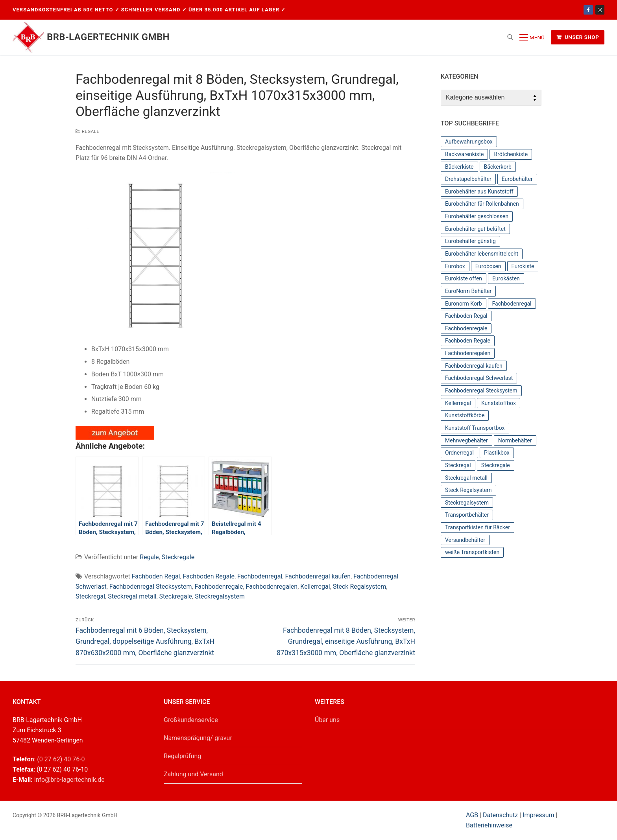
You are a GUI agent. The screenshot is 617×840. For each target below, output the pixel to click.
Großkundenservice (191, 720)
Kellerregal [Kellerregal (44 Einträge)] (458, 403)
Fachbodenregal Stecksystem (151, 587)
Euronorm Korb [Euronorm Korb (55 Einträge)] (464, 304)
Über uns (327, 720)
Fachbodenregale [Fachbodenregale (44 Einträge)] (466, 328)
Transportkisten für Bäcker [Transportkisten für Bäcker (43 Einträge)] (478, 527)
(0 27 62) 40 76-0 (61, 759)
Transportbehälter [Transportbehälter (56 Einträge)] (467, 515)
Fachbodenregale (219, 587)
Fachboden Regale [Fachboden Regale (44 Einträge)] (468, 341)
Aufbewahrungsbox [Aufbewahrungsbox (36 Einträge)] (469, 142)
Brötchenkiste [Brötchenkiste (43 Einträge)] (511, 154)
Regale (88, 131)
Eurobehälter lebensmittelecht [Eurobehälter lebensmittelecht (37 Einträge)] (482, 254)
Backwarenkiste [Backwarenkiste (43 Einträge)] (464, 154)
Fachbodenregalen (272, 587)
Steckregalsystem (220, 596)
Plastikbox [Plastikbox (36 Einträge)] (497, 453)
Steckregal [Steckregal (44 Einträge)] (458, 465)
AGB (473, 815)
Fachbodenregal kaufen (318, 576)
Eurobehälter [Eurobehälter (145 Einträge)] (517, 179)
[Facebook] (588, 10)
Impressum (538, 815)
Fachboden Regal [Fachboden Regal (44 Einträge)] (466, 316)
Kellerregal (315, 587)
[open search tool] (510, 37)
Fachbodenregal (260, 576)
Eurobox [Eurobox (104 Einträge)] (455, 266)
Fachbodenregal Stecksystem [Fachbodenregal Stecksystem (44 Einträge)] (481, 391)
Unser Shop (578, 37)
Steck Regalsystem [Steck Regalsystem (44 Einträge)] (468, 490)
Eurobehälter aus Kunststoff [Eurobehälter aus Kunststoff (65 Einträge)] (479, 192)
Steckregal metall (132, 596)
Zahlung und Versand (193, 774)
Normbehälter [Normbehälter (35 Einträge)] (515, 440)
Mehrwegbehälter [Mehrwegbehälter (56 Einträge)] (466, 440)
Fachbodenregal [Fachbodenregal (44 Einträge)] (512, 304)
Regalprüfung (182, 756)
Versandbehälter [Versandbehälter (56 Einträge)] (465, 540)
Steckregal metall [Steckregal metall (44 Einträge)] (466, 478)
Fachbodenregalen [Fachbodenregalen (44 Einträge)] (468, 353)
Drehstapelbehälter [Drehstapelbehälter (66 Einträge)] (468, 179)
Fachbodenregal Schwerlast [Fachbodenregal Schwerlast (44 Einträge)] (479, 378)
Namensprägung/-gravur (198, 738)
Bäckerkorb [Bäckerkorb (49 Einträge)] (498, 167)
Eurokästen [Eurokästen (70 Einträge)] (506, 278)
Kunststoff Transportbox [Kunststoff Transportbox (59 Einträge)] (475, 428)
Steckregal (90, 596)
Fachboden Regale (209, 576)
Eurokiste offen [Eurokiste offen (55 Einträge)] (464, 278)
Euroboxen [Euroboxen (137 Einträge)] (488, 266)
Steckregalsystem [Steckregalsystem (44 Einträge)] (467, 503)
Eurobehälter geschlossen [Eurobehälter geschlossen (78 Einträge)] (477, 216)
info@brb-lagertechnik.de (69, 780)
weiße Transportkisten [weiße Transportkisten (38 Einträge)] (472, 552)
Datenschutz (500, 815)
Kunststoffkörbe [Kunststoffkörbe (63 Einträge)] (465, 415)
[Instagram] (600, 10)
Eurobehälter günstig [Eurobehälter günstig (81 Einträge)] (470, 241)
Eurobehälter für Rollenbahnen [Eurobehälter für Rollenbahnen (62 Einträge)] (482, 204)
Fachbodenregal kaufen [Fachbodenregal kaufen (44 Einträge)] (474, 366)
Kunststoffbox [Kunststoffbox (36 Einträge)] (499, 403)
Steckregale (178, 557)
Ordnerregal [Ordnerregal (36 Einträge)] (459, 453)
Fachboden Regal (156, 576)
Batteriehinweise (489, 825)
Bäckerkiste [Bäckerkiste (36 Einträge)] (459, 167)
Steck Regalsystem (359, 587)
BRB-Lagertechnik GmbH (108, 37)
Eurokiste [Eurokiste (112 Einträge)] (523, 266)
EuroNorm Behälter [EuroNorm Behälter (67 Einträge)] (468, 291)
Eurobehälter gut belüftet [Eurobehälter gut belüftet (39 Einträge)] (475, 229)
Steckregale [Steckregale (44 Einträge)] (496, 465)
